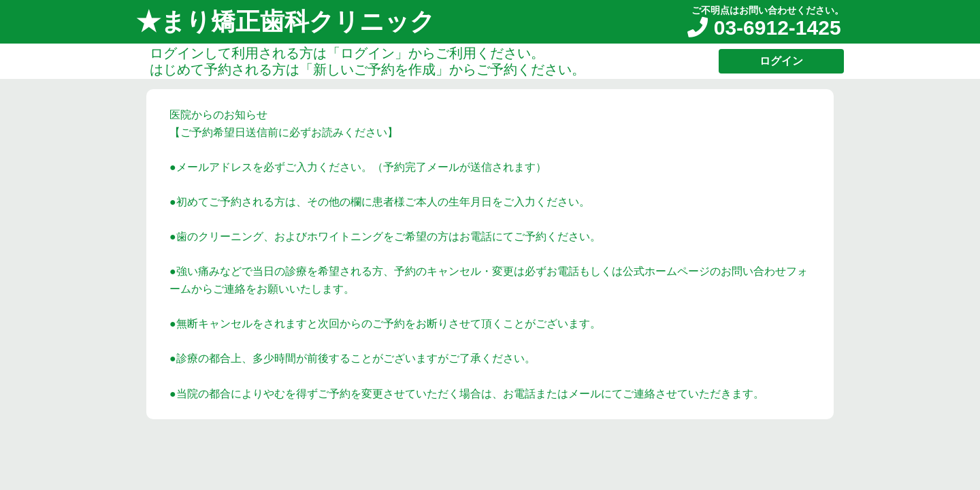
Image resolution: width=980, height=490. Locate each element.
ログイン (781, 61)
